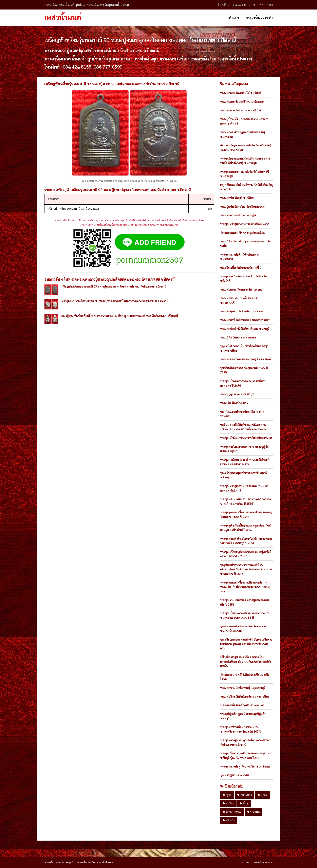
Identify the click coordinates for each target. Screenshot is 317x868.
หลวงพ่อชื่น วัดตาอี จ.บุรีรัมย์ (237, 198)
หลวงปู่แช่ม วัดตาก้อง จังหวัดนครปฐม (242, 207)
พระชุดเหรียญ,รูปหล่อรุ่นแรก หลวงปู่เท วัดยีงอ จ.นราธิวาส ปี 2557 (246, 554)
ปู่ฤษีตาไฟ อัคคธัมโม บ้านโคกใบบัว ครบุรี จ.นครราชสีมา (244, 348)
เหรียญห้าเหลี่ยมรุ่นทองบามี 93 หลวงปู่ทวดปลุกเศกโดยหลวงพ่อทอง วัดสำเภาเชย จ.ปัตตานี (113, 287)
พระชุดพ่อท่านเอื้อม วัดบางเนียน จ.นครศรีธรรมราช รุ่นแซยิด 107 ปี (241, 729)
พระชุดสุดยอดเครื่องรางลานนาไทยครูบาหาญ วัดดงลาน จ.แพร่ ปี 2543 (246, 515)
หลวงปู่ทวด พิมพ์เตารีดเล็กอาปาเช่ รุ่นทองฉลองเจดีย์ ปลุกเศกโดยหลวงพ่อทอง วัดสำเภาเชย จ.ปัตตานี (119, 316)
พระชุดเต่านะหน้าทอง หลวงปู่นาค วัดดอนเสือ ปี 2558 (245, 602)
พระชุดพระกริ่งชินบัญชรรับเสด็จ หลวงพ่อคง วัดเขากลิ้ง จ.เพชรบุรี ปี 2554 (246, 541)
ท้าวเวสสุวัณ (232, 812)
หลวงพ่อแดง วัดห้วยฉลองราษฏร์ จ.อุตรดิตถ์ (245, 359)
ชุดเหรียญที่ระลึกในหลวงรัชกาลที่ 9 (241, 268)
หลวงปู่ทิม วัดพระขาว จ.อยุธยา (238, 337)
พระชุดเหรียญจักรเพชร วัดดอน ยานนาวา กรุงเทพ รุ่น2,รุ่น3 (244, 488)
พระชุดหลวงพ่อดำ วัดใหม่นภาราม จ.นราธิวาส (240, 257)
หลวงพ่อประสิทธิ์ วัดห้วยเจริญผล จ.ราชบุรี (245, 329)
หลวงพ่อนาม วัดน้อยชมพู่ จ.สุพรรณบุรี (243, 688)
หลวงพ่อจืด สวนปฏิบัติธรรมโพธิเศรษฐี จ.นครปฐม (243, 134)
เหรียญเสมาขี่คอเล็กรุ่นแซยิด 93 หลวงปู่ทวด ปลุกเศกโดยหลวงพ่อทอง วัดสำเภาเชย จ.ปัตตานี (114, 301)
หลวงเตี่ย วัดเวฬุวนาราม (234, 403)
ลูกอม (263, 795)
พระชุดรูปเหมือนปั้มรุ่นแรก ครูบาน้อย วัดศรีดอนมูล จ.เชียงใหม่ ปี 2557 (246, 528)
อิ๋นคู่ (244, 803)
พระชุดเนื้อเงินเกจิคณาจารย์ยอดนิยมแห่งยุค (246, 438)
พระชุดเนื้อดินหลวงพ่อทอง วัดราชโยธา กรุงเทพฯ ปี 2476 (243, 383)
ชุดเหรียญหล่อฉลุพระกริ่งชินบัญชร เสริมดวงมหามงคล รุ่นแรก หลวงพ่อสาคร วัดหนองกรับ (246, 644)
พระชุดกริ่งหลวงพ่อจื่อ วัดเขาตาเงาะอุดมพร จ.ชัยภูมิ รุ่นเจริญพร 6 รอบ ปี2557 (245, 756)
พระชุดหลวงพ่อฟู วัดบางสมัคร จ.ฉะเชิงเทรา (246, 767)
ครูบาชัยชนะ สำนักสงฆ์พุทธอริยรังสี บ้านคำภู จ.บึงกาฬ (246, 187)
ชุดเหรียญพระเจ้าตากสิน (235, 775)
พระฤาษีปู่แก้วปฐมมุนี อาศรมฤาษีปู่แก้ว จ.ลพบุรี (243, 716)
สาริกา (228, 803)
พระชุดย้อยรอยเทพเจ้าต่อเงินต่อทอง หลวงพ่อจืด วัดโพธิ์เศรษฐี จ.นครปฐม (245, 161)
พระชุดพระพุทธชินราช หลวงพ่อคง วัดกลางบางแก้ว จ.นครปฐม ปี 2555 (245, 501)
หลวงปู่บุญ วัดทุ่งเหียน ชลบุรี (237, 394)
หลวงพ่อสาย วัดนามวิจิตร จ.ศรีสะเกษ (242, 102)
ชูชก (227, 795)
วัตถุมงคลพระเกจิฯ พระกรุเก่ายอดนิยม (243, 233)
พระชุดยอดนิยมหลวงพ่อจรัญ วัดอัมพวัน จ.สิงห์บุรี (244, 279)
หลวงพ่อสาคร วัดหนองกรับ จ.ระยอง (241, 290)
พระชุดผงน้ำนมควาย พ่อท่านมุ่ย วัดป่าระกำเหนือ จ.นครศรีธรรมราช (245, 462)
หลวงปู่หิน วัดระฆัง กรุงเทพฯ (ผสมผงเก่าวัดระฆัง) (245, 244)
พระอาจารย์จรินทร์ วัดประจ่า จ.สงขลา (242, 705)
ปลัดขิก (229, 820)
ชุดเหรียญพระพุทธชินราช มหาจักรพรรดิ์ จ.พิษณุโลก (244, 475)
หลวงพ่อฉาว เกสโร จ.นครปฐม (238, 215)
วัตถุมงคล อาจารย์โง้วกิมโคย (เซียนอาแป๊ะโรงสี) (245, 677)
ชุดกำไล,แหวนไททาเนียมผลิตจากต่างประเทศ (242, 414)
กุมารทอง (245, 795)
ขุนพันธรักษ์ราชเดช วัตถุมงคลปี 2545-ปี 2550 (244, 370)
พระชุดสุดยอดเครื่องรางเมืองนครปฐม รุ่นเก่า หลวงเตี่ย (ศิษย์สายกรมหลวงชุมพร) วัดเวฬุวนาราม (246, 587)
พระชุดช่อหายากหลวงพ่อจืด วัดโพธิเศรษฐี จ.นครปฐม (245, 174)
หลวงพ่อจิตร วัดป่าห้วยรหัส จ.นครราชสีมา (245, 697)
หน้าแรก (232, 18)
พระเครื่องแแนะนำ (259, 18)
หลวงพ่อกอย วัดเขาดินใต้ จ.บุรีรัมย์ (240, 93)
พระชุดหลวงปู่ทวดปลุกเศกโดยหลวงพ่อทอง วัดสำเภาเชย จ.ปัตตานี (245, 742)
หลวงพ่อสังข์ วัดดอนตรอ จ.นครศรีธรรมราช (246, 320)
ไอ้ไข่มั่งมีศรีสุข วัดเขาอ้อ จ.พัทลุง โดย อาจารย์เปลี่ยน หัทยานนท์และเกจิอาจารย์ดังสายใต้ (246, 662)
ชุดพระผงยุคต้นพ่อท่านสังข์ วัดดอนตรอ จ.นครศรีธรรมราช (243, 629)
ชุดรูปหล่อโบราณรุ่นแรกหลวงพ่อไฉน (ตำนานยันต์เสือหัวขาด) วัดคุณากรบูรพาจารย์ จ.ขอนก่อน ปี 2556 (246, 569)
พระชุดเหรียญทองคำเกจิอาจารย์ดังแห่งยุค (245, 224)
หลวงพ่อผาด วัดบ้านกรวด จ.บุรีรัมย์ (240, 110)
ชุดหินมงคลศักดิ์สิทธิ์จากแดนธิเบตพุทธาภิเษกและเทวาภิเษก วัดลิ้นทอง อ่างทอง (243, 427)
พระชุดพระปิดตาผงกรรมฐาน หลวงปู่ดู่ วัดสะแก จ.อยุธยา (244, 449)
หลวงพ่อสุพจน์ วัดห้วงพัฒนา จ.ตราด (241, 311)
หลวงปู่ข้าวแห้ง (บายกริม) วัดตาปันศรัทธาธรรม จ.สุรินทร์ (244, 121)
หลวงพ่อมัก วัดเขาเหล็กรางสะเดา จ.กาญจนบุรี (239, 300)
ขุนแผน (253, 812)
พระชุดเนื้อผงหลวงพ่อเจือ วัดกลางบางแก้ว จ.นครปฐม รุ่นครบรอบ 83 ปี (245, 615)
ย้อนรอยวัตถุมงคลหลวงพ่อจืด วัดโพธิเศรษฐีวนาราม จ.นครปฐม (246, 148)
